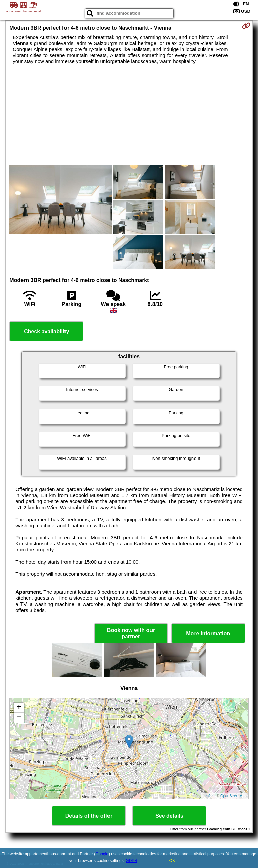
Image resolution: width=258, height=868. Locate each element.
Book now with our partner (131, 633)
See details (169, 816)
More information (208, 634)
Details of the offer (89, 816)
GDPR (132, 861)
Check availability (46, 331)
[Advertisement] (129, 115)
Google (102, 854)
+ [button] (19, 708)
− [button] (19, 718)
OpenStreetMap (233, 796)
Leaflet (208, 796)
